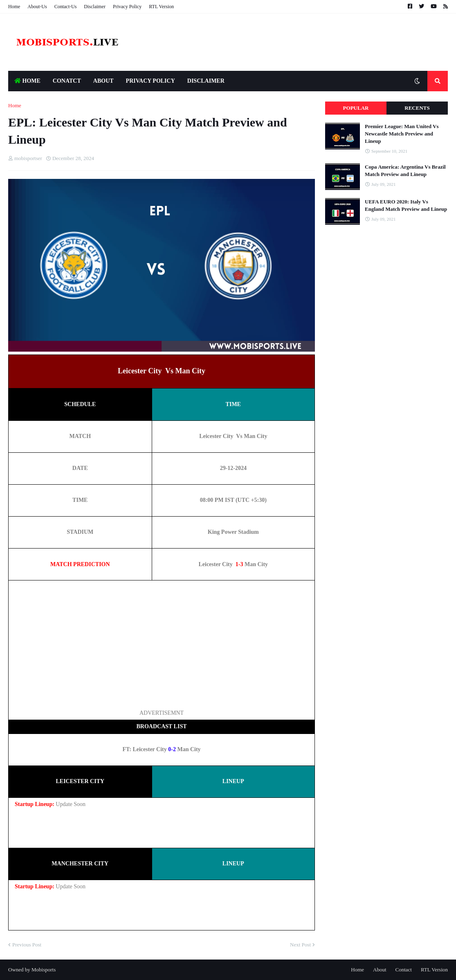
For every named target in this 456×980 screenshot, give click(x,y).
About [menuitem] (103, 81)
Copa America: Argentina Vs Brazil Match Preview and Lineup (405, 170)
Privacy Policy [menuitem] (151, 81)
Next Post (300, 945)
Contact (404, 970)
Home (14, 7)
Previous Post (27, 945)
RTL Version (161, 7)
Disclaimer (95, 7)
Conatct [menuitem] (67, 81)
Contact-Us (66, 7)
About (380, 970)
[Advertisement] (162, 644)
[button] (417, 81)
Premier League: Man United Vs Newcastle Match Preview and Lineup (402, 134)
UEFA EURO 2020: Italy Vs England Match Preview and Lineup (406, 205)
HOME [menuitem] (27, 81)
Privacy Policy (127, 7)
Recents (417, 108)
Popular (356, 108)
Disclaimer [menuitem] (206, 81)
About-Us (37, 7)
